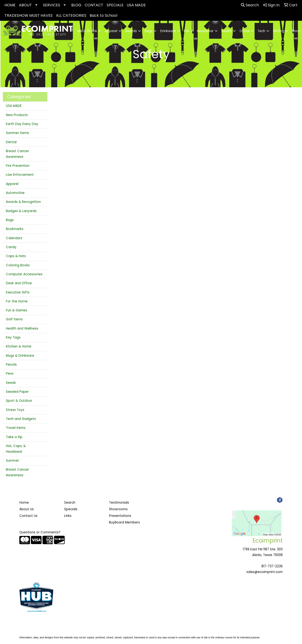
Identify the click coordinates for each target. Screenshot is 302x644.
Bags (10, 220)
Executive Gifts (18, 292)
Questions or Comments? (40, 532)
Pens (10, 374)
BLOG (76, 5)
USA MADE (136, 5)
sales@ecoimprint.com (264, 572)
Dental (11, 142)
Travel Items (16, 428)
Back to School (103, 15)
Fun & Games (17, 310)
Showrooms (118, 509)
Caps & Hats (16, 256)
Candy (11, 247)
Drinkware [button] (168, 31)
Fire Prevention (18, 166)
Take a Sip (14, 437)
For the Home (17, 301)
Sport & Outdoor (19, 401)
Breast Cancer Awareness (17, 154)
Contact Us (28, 516)
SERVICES (52, 5)
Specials (71, 509)
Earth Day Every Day (22, 124)
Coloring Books (18, 265)
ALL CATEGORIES (71, 15)
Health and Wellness (22, 328)
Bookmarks (15, 229)
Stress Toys (15, 410)
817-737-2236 (272, 566)
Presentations (120, 516)
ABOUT (25, 5)
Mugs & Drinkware (20, 356)
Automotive (15, 193)
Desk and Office (19, 283)
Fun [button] (187, 31)
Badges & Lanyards (21, 211)
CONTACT (94, 5)
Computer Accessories (24, 274)
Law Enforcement (20, 175)
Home (24, 503)
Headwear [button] (205, 31)
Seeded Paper (17, 392)
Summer (13, 461)
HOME (10, 5)
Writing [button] (279, 31)
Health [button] (226, 31)
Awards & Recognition (23, 202)
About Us (27, 509)
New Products (17, 115)
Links (68, 516)
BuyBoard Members (124, 522)
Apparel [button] (111, 31)
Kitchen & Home (19, 346)
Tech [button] (261, 31)
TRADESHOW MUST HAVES (29, 15)
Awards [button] (131, 31)
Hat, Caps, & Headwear (16, 449)
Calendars (14, 238)
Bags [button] (149, 31)
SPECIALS (115, 5)
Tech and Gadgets (21, 419)
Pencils (11, 365)
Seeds (11, 383)
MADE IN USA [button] (87, 31)
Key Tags (13, 337)
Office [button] (245, 31)
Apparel (12, 184)
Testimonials (119, 503)
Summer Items (17, 133)
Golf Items (14, 319)
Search (250, 5)
